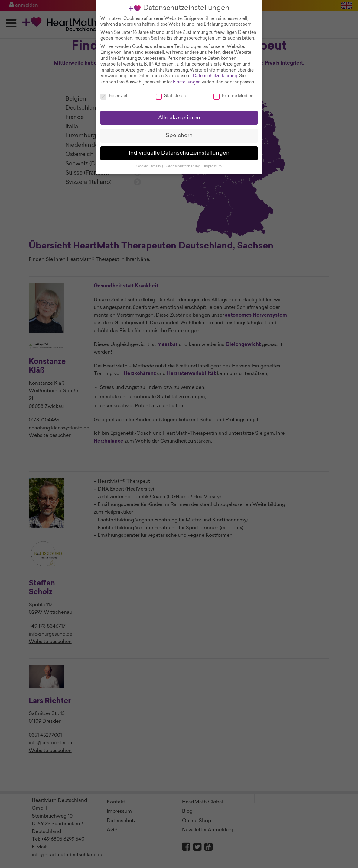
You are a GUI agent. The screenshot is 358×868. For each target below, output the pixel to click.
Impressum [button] (213, 162)
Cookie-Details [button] (149, 162)
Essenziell (114, 91)
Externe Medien (234, 91)
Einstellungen (187, 77)
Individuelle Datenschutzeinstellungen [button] (179, 148)
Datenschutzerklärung (215, 72)
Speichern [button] (179, 131)
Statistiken (171, 91)
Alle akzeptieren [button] (179, 113)
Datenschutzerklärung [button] (183, 162)
